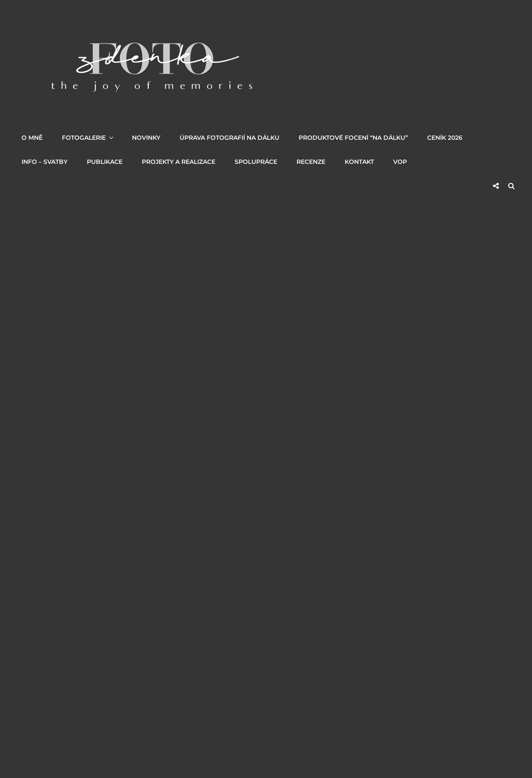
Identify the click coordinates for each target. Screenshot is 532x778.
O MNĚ (32, 138)
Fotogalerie (88, 138)
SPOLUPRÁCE (256, 162)
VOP (400, 162)
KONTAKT (359, 162)
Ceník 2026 (445, 138)
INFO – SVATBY (44, 162)
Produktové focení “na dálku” (353, 138)
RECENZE (311, 162)
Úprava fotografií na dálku (229, 138)
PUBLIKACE (105, 162)
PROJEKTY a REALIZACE (179, 162)
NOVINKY (146, 138)
